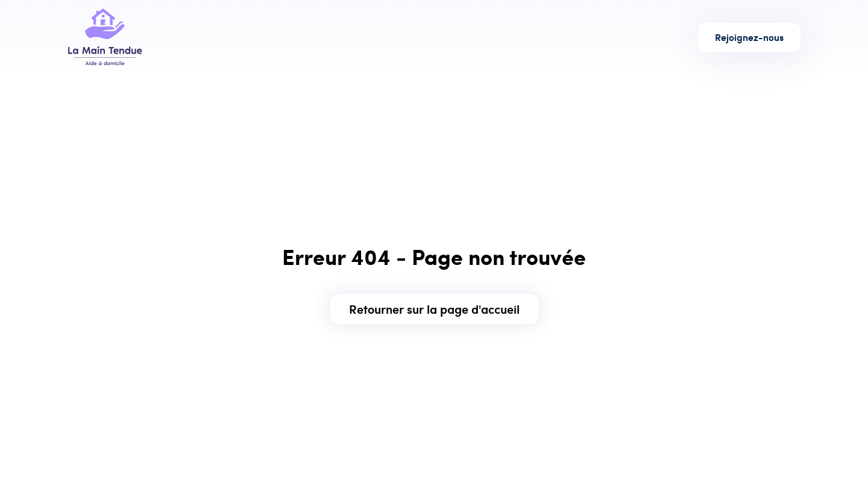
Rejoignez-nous (749, 37)
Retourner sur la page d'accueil (434, 309)
